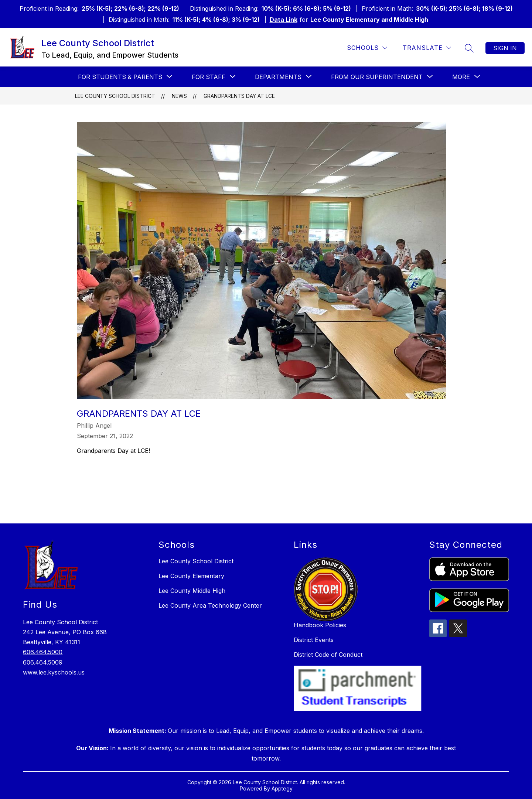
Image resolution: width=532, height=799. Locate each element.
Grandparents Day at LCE (239, 96)
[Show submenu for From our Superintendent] (377, 77)
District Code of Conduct (328, 655)
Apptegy (282, 788)
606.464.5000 (43, 652)
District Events (314, 640)
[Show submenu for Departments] (278, 77)
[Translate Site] (427, 48)
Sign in (505, 48)
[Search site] (469, 48)
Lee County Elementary (191, 576)
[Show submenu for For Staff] (209, 77)
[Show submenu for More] (461, 77)
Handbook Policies (320, 625)
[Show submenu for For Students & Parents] (120, 77)
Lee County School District (115, 96)
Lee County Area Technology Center (210, 605)
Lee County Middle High (192, 591)
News (179, 96)
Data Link (284, 20)
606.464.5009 (43, 662)
